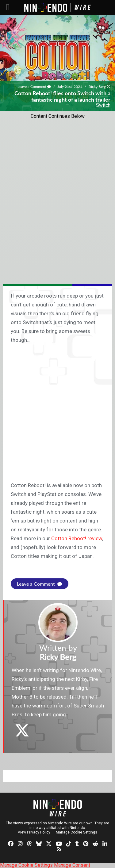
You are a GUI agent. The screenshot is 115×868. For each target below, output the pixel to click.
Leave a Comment (34, 87)
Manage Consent (72, 865)
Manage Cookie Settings (77, 832)
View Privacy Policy (34, 832)
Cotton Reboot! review (77, 538)
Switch (103, 105)
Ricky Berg (97, 87)
